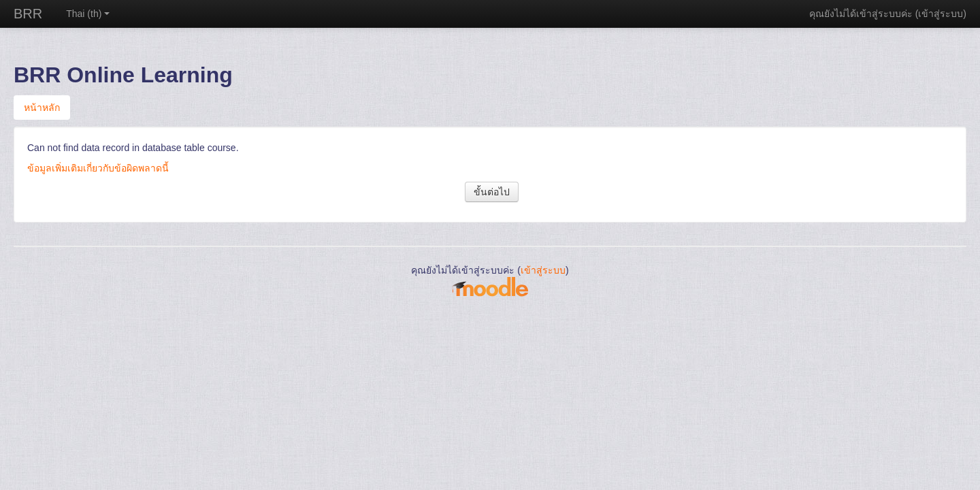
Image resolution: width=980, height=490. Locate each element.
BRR (28, 14)
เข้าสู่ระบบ (941, 14)
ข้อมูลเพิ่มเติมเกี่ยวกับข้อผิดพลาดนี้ (98, 168)
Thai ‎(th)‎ (88, 14)
